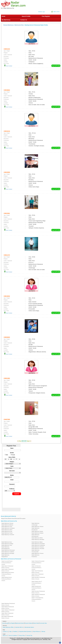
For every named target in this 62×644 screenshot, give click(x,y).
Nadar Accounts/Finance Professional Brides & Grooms (7, 563)
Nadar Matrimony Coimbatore (8, 528)
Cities (7, 518)
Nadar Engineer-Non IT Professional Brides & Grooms (37, 583)
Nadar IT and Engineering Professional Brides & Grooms (37, 599)
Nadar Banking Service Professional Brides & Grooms (7, 579)
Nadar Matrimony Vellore (37, 538)
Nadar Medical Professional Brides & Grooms (8, 608)
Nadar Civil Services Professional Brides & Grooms (36, 568)
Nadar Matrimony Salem (7, 530)
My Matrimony (6, 20)
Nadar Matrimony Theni (7, 545)
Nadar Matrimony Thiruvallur (38, 548)
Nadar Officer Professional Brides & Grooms (7, 614)
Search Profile (26, 16)
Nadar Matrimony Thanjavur (38, 547)
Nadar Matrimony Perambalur (38, 544)
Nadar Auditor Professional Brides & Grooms (7, 570)
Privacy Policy (22, 635)
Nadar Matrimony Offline (8, 627)
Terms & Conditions (13, 635)
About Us (5, 635)
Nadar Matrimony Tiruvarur (38, 553)
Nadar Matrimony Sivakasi (37, 533)
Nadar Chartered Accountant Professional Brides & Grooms (38, 563)
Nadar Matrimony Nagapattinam (5, 556)
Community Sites (43, 623)
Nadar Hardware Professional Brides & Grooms (38, 595)
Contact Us (23, 20)
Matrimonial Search (20, 623)
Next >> (29, 441)
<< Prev (19, 441)
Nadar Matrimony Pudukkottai (38, 545)
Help (10, 631)
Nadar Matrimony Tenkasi (37, 531)
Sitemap (43, 631)
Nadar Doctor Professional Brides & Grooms (37, 575)
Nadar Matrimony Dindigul (7, 544)
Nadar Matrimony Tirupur (7, 533)
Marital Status (12, 518)
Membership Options (29, 627)
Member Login (42, 12)
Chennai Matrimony (8, 25)
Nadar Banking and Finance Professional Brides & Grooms (8, 574)
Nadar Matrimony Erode (7, 531)
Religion (3, 518)
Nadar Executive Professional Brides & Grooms (38, 592)
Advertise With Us (19, 627)
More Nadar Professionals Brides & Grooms (7, 617)
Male (7, 455)
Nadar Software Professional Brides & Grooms (8, 611)
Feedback (15, 631)
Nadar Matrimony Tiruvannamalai (35, 551)
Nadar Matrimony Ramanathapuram (6, 548)
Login (7, 623)
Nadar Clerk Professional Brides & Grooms (37, 572)
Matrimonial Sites (19, 25)
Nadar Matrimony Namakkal (38, 539)
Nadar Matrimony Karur (7, 542)
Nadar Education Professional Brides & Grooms (38, 578)
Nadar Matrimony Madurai (7, 525)
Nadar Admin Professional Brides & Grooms (7, 567)
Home (3, 16)
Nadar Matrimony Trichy (7, 527)
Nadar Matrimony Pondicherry (35, 556)
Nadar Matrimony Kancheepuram (35, 535)
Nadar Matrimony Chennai (7, 523)
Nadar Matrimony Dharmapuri (8, 550)
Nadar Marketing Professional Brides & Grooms (8, 604)
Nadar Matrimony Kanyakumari (35, 529)
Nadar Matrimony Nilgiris (37, 542)
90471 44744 (56, 12)
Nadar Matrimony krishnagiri (8, 553)
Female (13, 455)
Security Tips (29, 635)
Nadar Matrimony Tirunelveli (8, 535)
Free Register (46, 16)
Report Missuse (36, 631)
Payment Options (29, 623)
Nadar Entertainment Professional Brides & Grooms (36, 588)
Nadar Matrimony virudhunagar (35, 524)
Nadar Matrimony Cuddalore (8, 552)
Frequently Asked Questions (25, 631)
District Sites (36, 623)
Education (17, 518)
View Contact (8, 66)
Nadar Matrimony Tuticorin (37, 527)
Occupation (23, 518)
